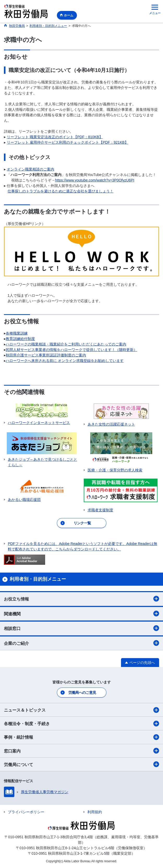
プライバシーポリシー (26, 812)
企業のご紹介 (81, 643)
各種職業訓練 (17, 333)
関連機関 (81, 614)
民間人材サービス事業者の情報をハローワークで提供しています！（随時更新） (71, 350)
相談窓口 (81, 628)
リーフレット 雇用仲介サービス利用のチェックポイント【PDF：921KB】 (68, 142)
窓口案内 (81, 751)
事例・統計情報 (81, 737)
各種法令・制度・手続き (81, 724)
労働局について (81, 764)
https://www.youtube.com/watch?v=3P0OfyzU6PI (95, 180)
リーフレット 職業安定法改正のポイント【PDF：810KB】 (55, 137)
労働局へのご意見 (82, 693)
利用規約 (95, 812)
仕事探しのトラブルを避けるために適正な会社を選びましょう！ (61, 191)
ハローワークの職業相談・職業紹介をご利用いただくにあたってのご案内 (66, 344)
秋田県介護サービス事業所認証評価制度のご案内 (46, 355)
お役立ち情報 (81, 599)
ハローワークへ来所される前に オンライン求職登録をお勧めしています (65, 361)
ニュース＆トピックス (81, 710)
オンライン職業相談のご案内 (31, 169)
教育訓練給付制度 (20, 339)
